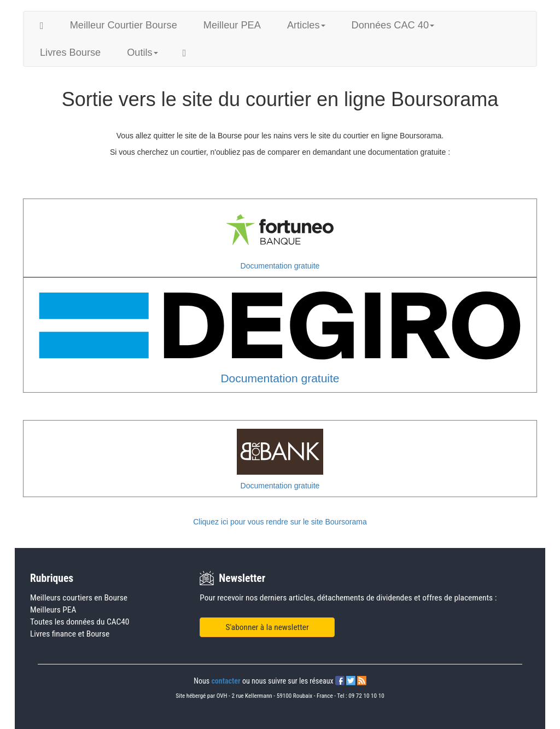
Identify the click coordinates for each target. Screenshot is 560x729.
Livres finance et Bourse (70, 634)
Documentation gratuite (280, 266)
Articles (306, 25)
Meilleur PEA (232, 25)
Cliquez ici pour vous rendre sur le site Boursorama (280, 522)
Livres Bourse (70, 53)
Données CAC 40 (393, 25)
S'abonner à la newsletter (267, 627)
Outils (142, 53)
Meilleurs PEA (53, 610)
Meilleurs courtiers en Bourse (79, 598)
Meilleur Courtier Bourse (124, 25)
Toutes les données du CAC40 (80, 622)
